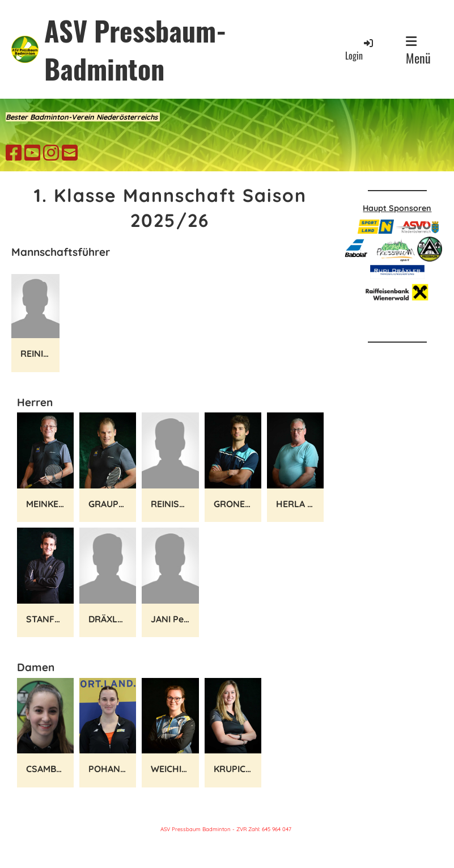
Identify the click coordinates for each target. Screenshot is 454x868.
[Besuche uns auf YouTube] (32, 153)
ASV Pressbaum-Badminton (135, 49)
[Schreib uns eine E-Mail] (70, 153)
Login (360, 50)
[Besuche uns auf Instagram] (51, 153)
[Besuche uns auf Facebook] (14, 153)
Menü (418, 51)
